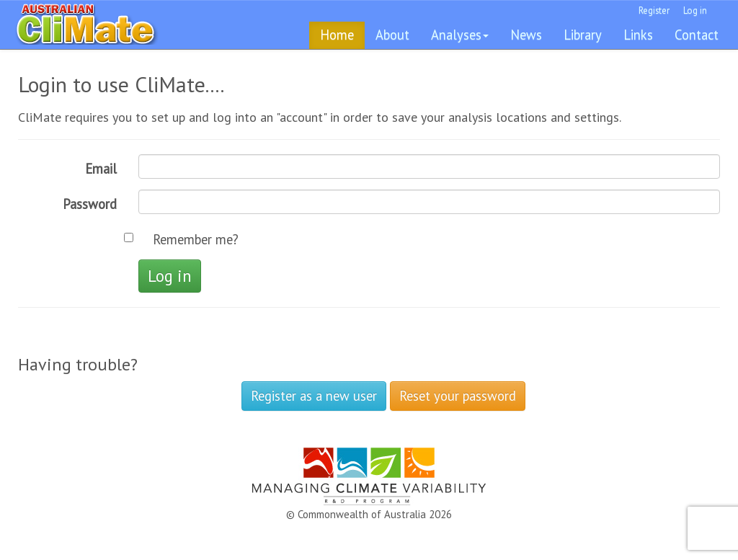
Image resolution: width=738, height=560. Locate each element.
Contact (697, 35)
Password (90, 204)
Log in (695, 10)
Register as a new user (314, 396)
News (526, 35)
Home (337, 35)
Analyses (460, 35)
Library (583, 35)
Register (654, 10)
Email (101, 169)
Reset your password (458, 396)
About (392, 35)
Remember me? (196, 239)
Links (638, 35)
